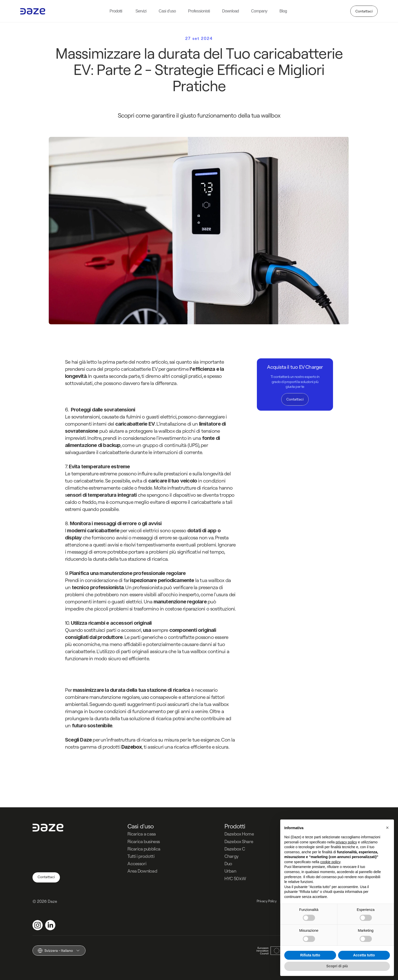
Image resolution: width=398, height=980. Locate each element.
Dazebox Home (239, 834)
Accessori (137, 864)
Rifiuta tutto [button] (310, 955)
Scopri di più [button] (337, 966)
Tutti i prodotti (141, 856)
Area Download (142, 871)
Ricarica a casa (142, 834)
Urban (230, 871)
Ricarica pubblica (144, 849)
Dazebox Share (239, 841)
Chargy (231, 856)
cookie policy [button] (330, 862)
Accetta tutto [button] (364, 955)
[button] (387, 828)
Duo (228, 864)
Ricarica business (144, 841)
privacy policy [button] (346, 842)
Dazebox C (235, 849)
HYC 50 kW (235, 879)
